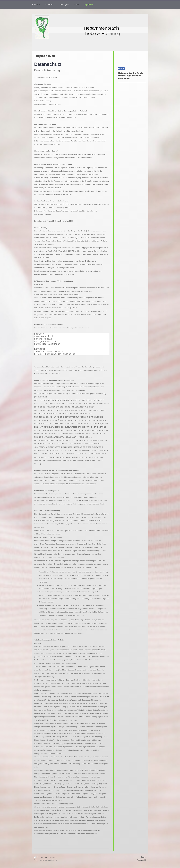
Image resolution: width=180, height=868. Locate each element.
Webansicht (141, 860)
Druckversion (41, 857)
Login (144, 857)
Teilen (121, 69)
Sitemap (52, 857)
